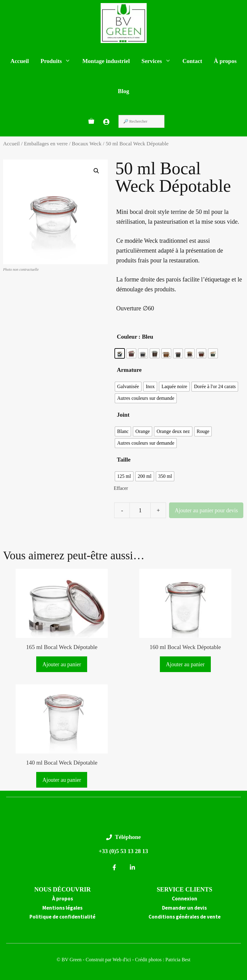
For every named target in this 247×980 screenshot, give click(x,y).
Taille (124, 460)
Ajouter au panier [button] (62, 664)
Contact (192, 61)
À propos (225, 61)
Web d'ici (122, 960)
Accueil (20, 61)
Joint (123, 415)
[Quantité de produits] (140, 510)
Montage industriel (106, 61)
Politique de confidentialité (62, 917)
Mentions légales (62, 908)
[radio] (120, 353)
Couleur (127, 337)
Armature (129, 370)
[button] (96, 171)
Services (159, 61)
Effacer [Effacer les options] (121, 488)
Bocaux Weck (87, 144)
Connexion (185, 899)
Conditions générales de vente (185, 917)
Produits (58, 61)
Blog (123, 91)
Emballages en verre (46, 144)
